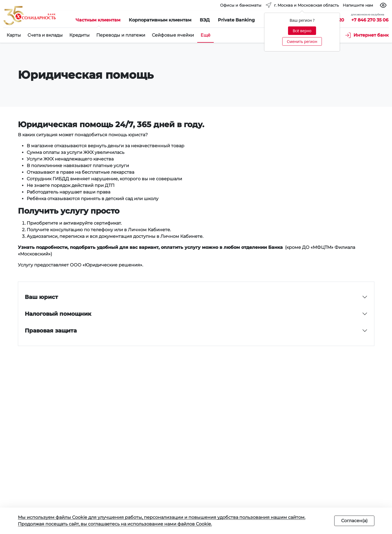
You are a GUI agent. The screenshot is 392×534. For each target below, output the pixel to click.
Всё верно (302, 31)
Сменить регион (302, 41)
